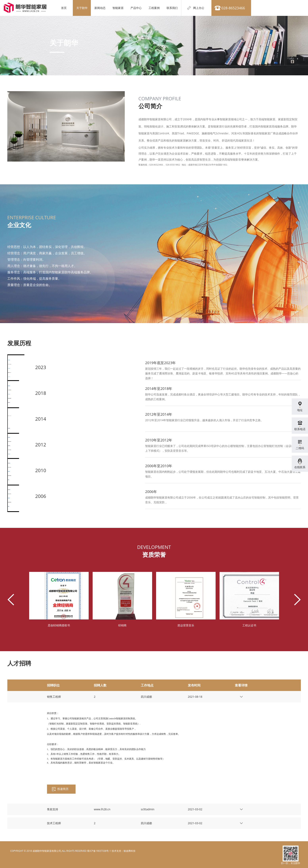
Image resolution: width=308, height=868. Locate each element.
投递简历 (63, 789)
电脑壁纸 (116, 851)
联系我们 (172, 8)
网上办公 (199, 8)
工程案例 (154, 8)
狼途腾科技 (130, 851)
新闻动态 (100, 8)
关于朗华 (82, 8)
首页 (64, 8)
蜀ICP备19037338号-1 (99, 851)
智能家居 (118, 8)
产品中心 (136, 8)
